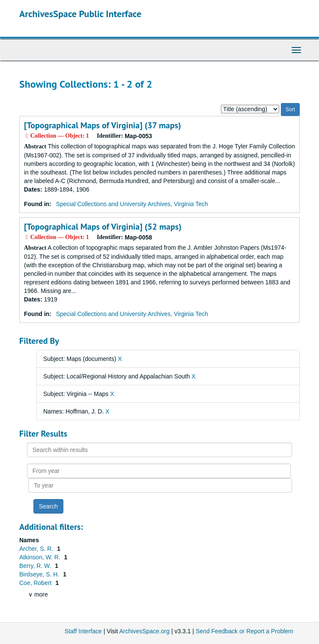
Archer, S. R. (37, 549)
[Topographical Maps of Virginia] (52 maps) (103, 227)
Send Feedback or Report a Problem (244, 631)
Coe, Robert (36, 583)
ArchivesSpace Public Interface (80, 14)
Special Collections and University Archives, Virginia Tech (132, 204)
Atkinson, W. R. (41, 557)
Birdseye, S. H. (40, 574)
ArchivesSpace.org (144, 631)
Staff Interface (83, 631)
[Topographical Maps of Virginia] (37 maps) (103, 125)
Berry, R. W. (36, 566)
